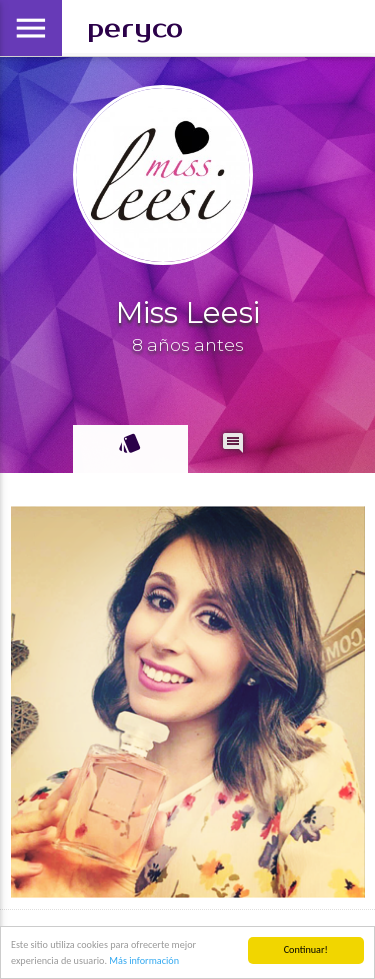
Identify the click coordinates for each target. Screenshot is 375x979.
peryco (135, 28)
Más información (144, 960)
